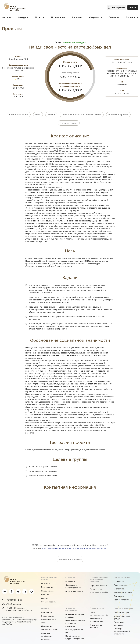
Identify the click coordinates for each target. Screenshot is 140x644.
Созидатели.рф (97, 603)
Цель (38, 114)
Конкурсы (23, 17)
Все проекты (47, 582)
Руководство (47, 607)
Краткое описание (19, 114)
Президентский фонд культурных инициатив (75, 618)
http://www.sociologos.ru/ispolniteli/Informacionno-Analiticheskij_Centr (75, 543)
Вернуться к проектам (70, 554)
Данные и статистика (123, 603)
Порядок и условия (98, 581)
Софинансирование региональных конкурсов (99, 575)
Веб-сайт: (38, 543)
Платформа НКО (121, 607)
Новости (45, 590)
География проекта (118, 114)
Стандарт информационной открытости (122, 626)
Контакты (46, 635)
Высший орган (48, 611)
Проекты (40, 17)
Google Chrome (24, 617)
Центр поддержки (122, 573)
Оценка (45, 593)
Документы (119, 591)
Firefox (9, 619)
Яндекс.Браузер (9, 617)
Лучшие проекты (49, 597)
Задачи (51, 114)
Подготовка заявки (74, 587)
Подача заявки (120, 580)
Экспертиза (119, 584)
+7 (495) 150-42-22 (12, 595)
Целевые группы (69, 120)
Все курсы (70, 577)
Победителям (58, 17)
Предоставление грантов (49, 574)
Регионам (77, 17)
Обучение (114, 17)
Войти (133, 7)
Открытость (96, 17)
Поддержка (132, 17)
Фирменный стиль (49, 625)
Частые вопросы (121, 595)
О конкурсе (119, 577)
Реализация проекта (123, 588)
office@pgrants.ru (12, 599)
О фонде (7, 17)
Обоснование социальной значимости (82, 114)
